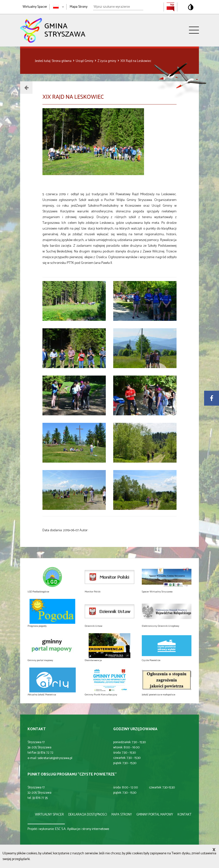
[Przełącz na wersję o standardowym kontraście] (191, 7)
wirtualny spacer (49, 815)
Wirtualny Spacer (35, 7)
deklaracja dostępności (88, 815)
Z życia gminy (107, 61)
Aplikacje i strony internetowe (88, 829)
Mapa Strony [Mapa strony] (79, 7)
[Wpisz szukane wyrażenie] (118, 7)
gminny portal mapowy (155, 815)
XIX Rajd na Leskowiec (136, 61)
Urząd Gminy (85, 61)
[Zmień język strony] (58, 7)
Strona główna (62, 61)
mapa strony (122, 815)
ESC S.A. (61, 829)
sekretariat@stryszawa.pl (55, 758)
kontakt (184, 815)
